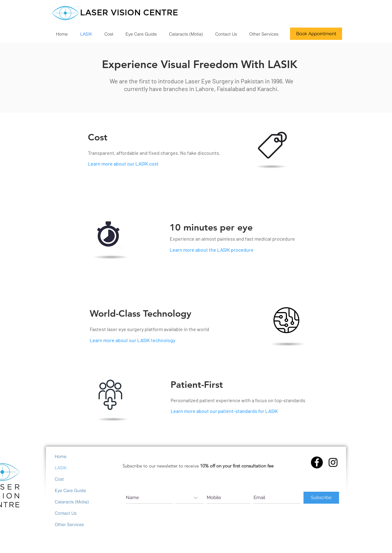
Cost (59, 479)
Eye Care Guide (70, 490)
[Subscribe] (321, 498)
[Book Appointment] (316, 34)
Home (61, 456)
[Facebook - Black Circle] (317, 462)
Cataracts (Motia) (72, 502)
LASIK (61, 468)
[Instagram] (333, 462)
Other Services (69, 524)
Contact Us (66, 513)
